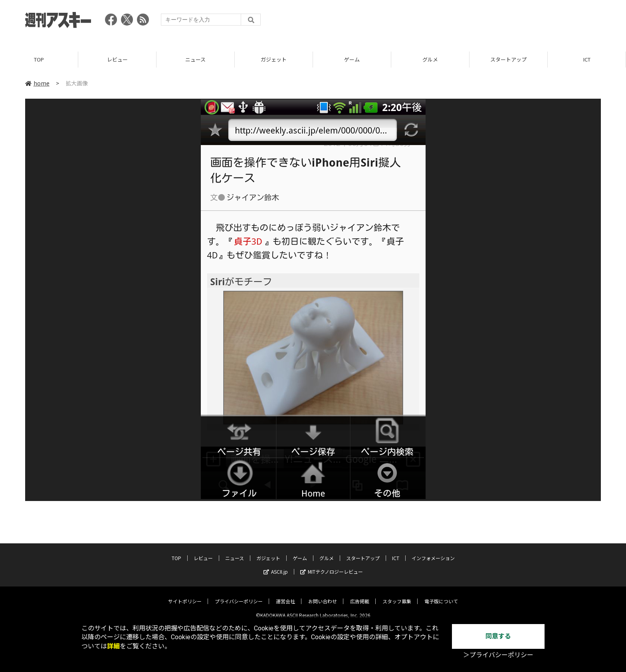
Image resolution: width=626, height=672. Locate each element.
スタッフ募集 (397, 595)
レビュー (117, 60)
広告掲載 (360, 595)
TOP (39, 60)
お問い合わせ (323, 595)
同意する (498, 636)
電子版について (441, 595)
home (37, 84)
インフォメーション (433, 552)
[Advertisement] (456, 22)
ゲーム (352, 60)
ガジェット (274, 60)
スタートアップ (508, 60)
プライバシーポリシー (239, 595)
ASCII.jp (276, 566)
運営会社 (285, 595)
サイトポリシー (185, 595)
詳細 (113, 646)
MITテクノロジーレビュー (332, 566)
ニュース (195, 60)
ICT (587, 60)
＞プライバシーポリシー (498, 655)
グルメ (430, 60)
